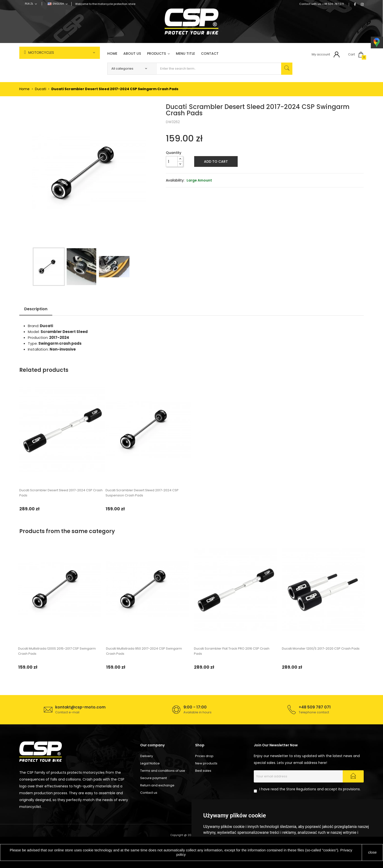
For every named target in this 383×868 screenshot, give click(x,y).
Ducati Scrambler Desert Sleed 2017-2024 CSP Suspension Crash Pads (142, 493)
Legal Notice (150, 763)
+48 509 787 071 (333, 4)
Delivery (147, 756)
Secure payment (154, 778)
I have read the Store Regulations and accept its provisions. (310, 789)
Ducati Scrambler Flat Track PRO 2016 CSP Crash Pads (232, 651)
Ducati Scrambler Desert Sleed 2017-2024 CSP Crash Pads (61, 493)
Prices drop (204, 756)
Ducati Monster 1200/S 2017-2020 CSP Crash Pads (321, 648)
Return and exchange (157, 785)
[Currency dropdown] (31, 4)
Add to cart (216, 161)
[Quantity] (172, 161)
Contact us (149, 793)
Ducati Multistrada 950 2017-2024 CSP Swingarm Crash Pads (144, 651)
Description (36, 309)
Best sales (203, 771)
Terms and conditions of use (163, 771)
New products (206, 763)
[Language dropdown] (58, 4)
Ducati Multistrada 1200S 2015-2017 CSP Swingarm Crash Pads (57, 651)
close (372, 852)
